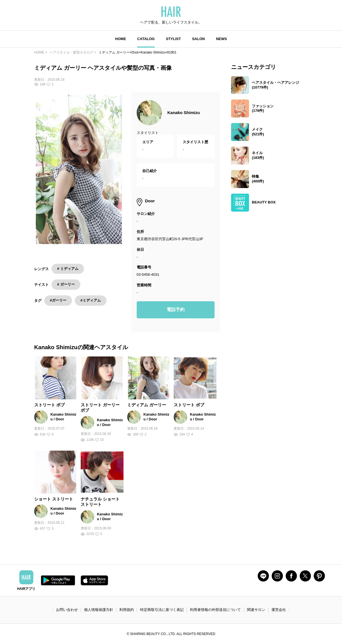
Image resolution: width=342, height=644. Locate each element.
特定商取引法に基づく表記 (162, 610)
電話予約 (176, 310)
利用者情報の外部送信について (215, 610)
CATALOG (146, 39)
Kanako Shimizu (184, 113)
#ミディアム (90, 300)
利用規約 (127, 610)
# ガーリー (66, 284)
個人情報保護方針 (99, 610)
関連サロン (256, 610)
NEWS (221, 39)
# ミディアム (68, 269)
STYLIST (173, 39)
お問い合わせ (67, 610)
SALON (199, 39)
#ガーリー (58, 300)
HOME (121, 39)
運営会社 (279, 610)
